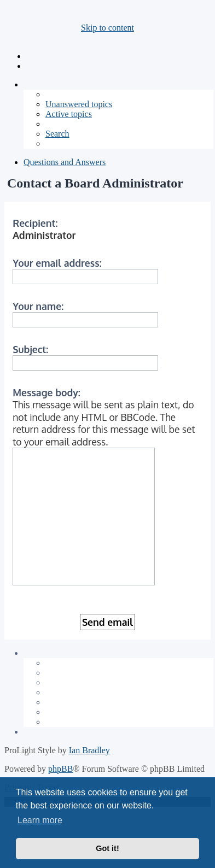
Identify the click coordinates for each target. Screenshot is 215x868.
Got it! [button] (107, 848)
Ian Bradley (89, 750)
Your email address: (57, 263)
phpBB (60, 769)
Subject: (30, 349)
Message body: (47, 392)
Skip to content (107, 28)
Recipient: (35, 223)
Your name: (38, 306)
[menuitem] (79, 104)
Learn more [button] (40, 820)
